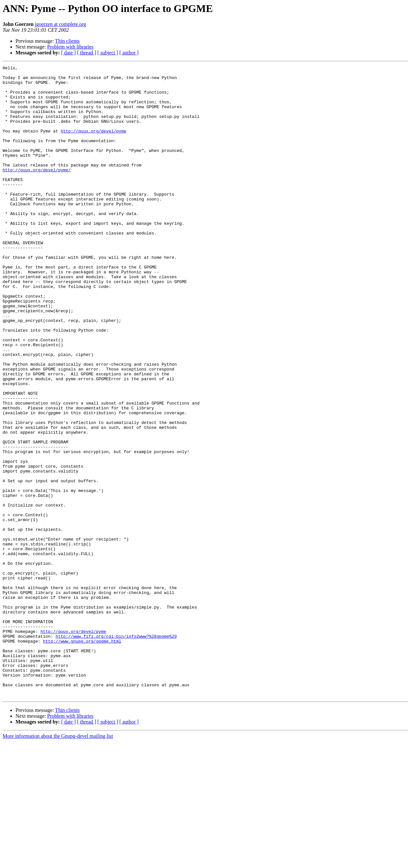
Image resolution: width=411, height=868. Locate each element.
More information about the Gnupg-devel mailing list (58, 862)
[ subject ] (108, 53)
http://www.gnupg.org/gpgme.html (82, 757)
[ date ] (68, 53)
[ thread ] (87, 53)
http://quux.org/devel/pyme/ (37, 191)
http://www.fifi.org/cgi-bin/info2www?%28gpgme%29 (116, 751)
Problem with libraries (70, 47)
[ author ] (129, 53)
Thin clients (67, 41)
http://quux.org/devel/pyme (93, 144)
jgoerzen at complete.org (61, 24)
